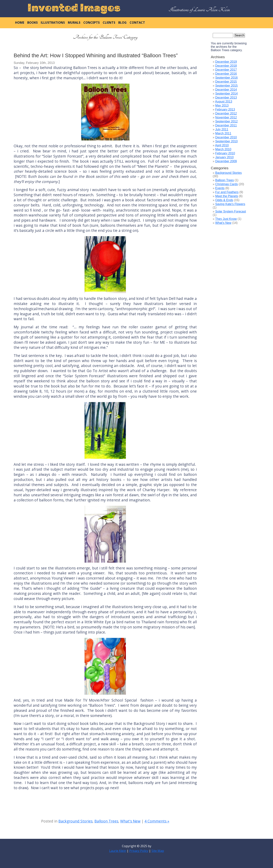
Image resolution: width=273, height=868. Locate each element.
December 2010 (226, 137)
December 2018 (226, 66)
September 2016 (226, 78)
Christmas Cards (226, 184)
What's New (130, 821)
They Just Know (226, 219)
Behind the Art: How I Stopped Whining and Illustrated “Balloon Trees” (96, 55)
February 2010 (225, 153)
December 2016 (226, 74)
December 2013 (226, 98)
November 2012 (226, 117)
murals (74, 23)
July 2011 (222, 129)
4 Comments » (157, 821)
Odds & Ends (224, 200)
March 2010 (223, 149)
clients (109, 23)
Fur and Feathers (227, 192)
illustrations (53, 23)
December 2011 (226, 125)
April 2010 (222, 145)
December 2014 (226, 90)
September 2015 (226, 86)
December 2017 (226, 70)
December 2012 (226, 113)
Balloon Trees (106, 821)
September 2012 (226, 121)
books (33, 23)
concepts (92, 23)
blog (122, 23)
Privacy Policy (139, 851)
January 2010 (224, 157)
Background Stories (75, 821)
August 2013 (224, 102)
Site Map (158, 851)
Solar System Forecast (231, 211)
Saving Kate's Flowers (230, 204)
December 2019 (226, 62)
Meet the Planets (227, 196)
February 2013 (225, 109)
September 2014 (226, 94)
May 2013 (222, 105)
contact (137, 23)
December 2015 (226, 82)
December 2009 (226, 161)
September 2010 (226, 141)
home (20, 23)
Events (220, 188)
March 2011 (223, 133)
